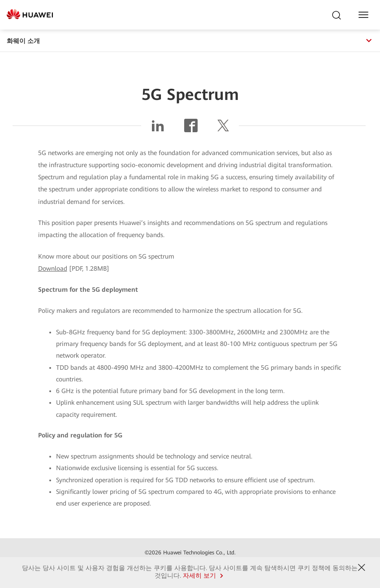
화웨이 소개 (190, 41)
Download (53, 268)
